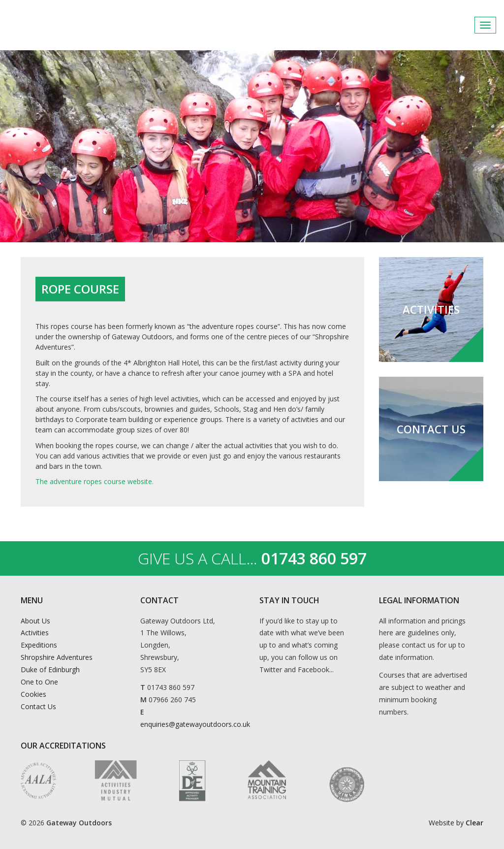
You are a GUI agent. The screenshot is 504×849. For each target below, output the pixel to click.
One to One (39, 682)
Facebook (464, 25)
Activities (35, 633)
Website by (456, 823)
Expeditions (39, 645)
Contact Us (38, 706)
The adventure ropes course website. (94, 481)
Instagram (488, 25)
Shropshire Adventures (57, 657)
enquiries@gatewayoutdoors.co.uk (195, 724)
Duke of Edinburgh (50, 669)
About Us (35, 621)
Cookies (33, 694)
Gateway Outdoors (79, 25)
